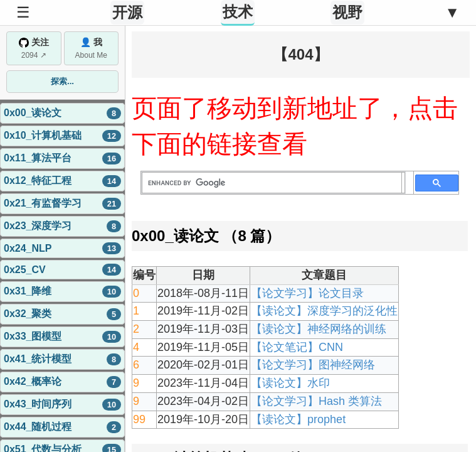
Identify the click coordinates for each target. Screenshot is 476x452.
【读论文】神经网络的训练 (319, 329)
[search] (272, 183)
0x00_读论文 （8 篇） (206, 236)
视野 (347, 12)
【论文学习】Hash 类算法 (316, 401)
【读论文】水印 (290, 383)
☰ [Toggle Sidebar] (23, 12)
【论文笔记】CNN (297, 347)
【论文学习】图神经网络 (313, 365)
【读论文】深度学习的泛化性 (324, 311)
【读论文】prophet (298, 419)
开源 (127, 12)
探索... (62, 81)
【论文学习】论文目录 (307, 293)
